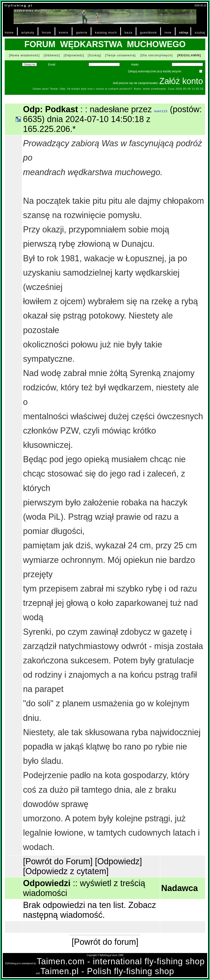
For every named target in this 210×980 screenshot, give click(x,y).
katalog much (106, 33)
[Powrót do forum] (105, 942)
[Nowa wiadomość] (24, 55)
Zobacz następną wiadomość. (89, 910)
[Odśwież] (52, 55)
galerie (82, 33)
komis (64, 33)
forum (47, 33)
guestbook (148, 33)
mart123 (161, 111)
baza (128, 33)
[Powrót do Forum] (58, 861)
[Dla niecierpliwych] (157, 55)
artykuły (28, 33)
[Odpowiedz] (74, 55)
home (9, 33)
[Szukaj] (95, 55)
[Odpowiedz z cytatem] (66, 871)
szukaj (200, 33)
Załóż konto (181, 81)
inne (168, 33)
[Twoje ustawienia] (121, 55)
